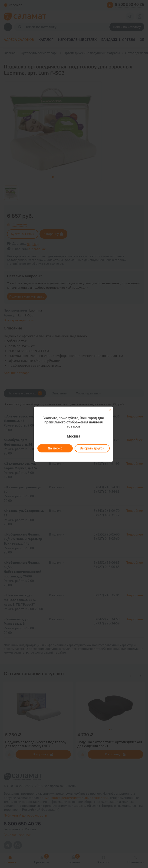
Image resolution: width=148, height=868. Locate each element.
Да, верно (55, 448)
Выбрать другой (92, 448)
